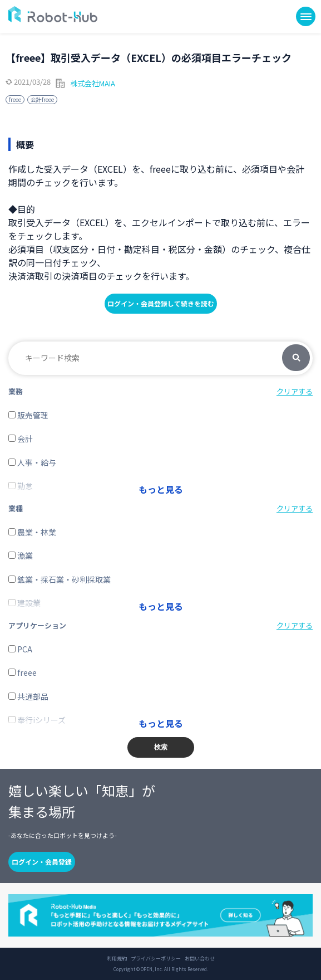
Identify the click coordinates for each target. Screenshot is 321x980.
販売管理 (28, 415)
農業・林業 (32, 532)
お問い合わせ (200, 959)
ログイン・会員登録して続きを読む (161, 303)
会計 (21, 438)
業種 (16, 508)
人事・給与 (32, 462)
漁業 (21, 555)
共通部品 (28, 696)
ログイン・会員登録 (42, 862)
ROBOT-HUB (53, 14)
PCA (20, 649)
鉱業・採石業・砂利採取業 (60, 579)
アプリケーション (37, 625)
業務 (16, 391)
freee (15, 99)
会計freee (42, 99)
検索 (296, 358)
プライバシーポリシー (156, 959)
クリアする (295, 391)
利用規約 (117, 959)
